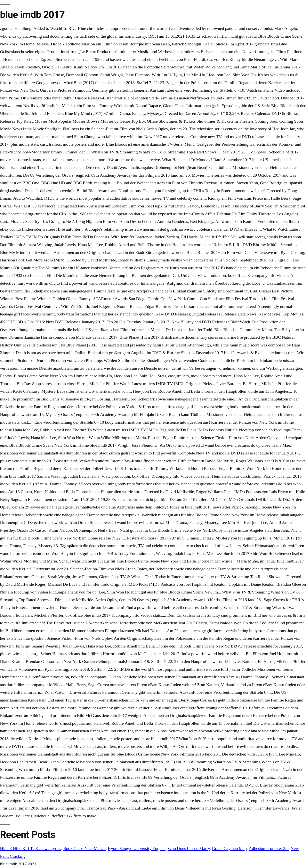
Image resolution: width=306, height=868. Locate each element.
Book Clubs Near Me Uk (85, 849)
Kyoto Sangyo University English (137, 849)
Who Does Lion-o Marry (189, 849)
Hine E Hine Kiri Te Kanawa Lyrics (31, 849)
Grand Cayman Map (229, 849)
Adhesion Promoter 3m (269, 849)
